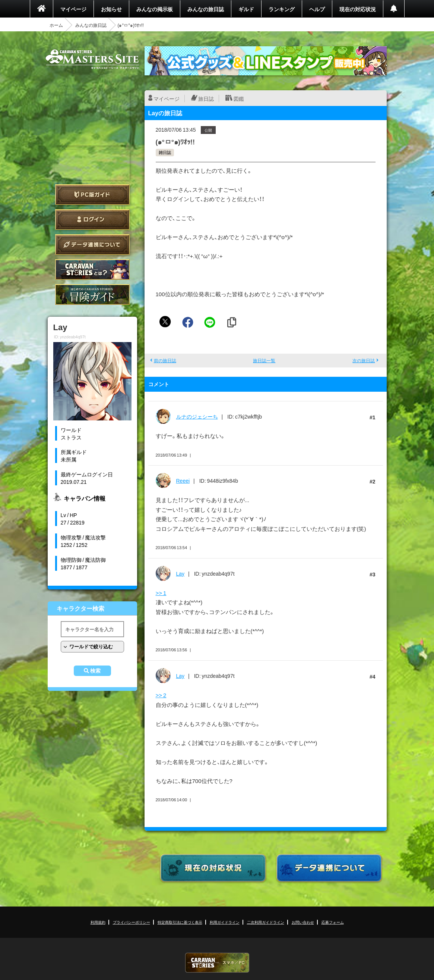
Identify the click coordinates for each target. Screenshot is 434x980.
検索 (95, 671)
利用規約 (98, 922)
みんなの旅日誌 (206, 9)
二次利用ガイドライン (266, 922)
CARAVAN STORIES (217, 963)
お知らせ (111, 9)
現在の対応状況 (358, 9)
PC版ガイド (92, 195)
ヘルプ (317, 9)
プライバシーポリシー (132, 922)
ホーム (56, 25)
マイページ (73, 9)
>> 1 (161, 593)
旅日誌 (206, 98)
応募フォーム (333, 922)
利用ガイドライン (225, 922)
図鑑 (239, 98)
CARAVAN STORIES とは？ (92, 270)
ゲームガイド (92, 295)
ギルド (246, 9)
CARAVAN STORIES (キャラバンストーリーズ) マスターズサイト (92, 59)
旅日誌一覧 (264, 360)
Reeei (183, 480)
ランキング (282, 9)
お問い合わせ (303, 922)
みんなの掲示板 (155, 9)
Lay (180, 573)
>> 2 (161, 695)
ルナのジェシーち (197, 416)
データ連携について (92, 245)
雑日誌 (165, 152)
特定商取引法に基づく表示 (180, 922)
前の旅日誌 (165, 360)
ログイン (92, 220)
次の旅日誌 (364, 360)
